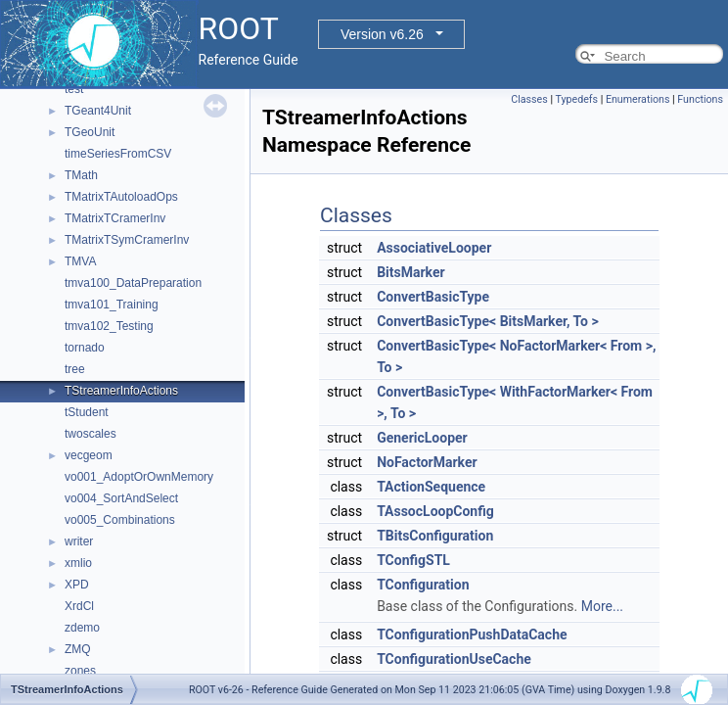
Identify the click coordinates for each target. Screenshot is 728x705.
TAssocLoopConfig (435, 511)
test (74, 89)
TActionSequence (431, 487)
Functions (700, 99)
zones (80, 671)
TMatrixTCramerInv (115, 218)
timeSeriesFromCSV (118, 154)
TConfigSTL (413, 560)
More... (602, 606)
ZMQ (78, 649)
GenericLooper (422, 438)
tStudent (87, 412)
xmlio (78, 563)
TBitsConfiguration (435, 536)
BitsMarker (410, 272)
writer (79, 541)
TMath (81, 175)
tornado (85, 348)
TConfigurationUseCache (454, 659)
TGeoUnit (90, 132)
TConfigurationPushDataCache (472, 634)
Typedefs (576, 99)
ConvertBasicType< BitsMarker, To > (488, 321)
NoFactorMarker (427, 462)
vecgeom (89, 455)
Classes (529, 99)
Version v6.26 (382, 34)
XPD (77, 585)
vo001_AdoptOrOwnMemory (139, 477)
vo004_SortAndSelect (121, 498)
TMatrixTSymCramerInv (127, 240)
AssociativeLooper (434, 248)
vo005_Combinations (120, 520)
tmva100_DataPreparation (133, 283)
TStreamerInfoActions (121, 391)
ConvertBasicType (433, 297)
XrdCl (79, 606)
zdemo (82, 628)
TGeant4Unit (98, 111)
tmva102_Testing (109, 326)
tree (75, 369)
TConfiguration (423, 585)
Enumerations (638, 99)
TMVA (80, 261)
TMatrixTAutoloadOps (121, 197)
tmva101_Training (112, 305)
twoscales (91, 434)
